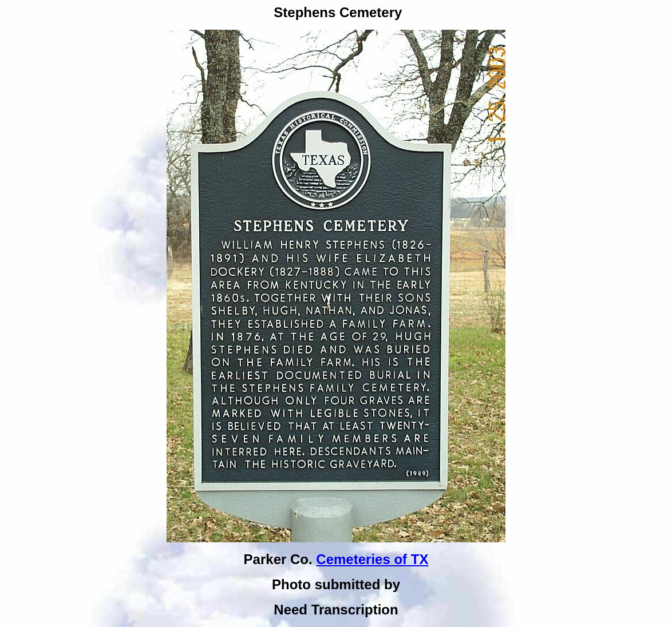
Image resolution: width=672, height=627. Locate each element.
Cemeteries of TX (372, 559)
